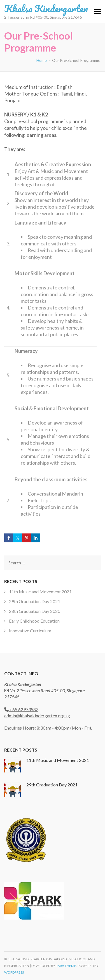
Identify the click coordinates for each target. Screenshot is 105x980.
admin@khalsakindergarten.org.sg (37, 716)
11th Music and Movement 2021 (40, 592)
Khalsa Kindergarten (46, 8)
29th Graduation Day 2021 (35, 601)
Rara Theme (66, 966)
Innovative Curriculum (30, 631)
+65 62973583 (24, 709)
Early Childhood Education (34, 621)
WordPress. (14, 972)
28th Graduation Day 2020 (35, 611)
